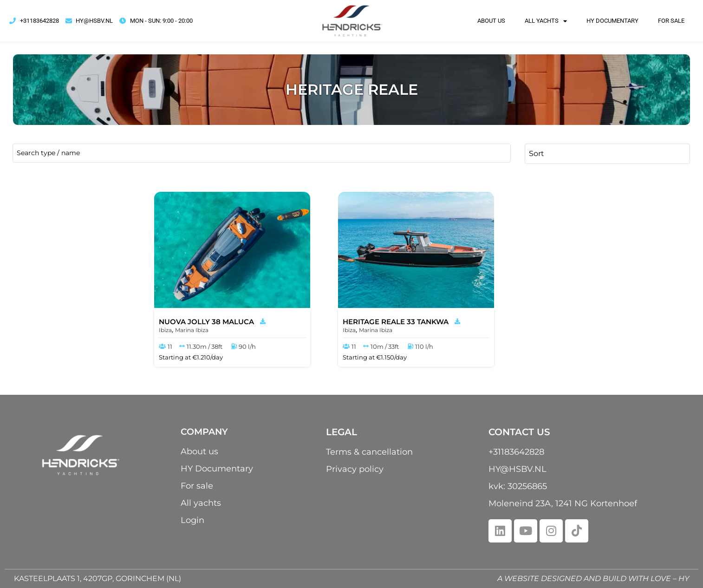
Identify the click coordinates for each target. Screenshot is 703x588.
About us (491, 21)
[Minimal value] (73, 352)
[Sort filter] (607, 153)
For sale (671, 21)
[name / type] (262, 153)
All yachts (546, 21)
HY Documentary (612, 21)
